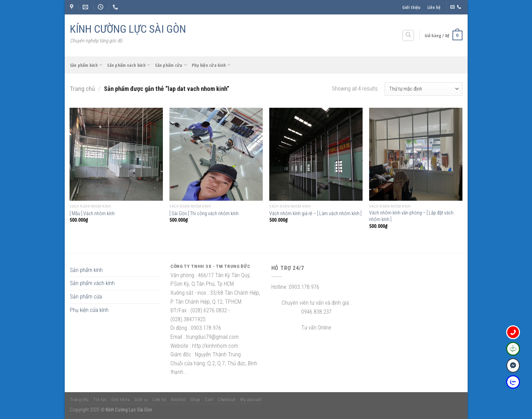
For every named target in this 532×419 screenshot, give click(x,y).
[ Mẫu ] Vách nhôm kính (92, 214)
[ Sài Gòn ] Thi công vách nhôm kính (204, 214)
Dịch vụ (141, 400)
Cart (209, 400)
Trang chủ (82, 89)
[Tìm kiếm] (408, 35)
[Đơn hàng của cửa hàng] (423, 89)
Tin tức (100, 400)
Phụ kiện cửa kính (211, 65)
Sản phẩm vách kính (129, 65)
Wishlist (179, 400)
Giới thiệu (411, 7)
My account (251, 400)
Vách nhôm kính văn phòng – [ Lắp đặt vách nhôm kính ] (411, 216)
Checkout (227, 400)
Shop (195, 400)
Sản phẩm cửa (171, 65)
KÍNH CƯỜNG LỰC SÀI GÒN (128, 29)
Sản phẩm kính (86, 65)
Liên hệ (434, 7)
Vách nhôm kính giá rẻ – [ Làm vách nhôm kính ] (315, 214)
